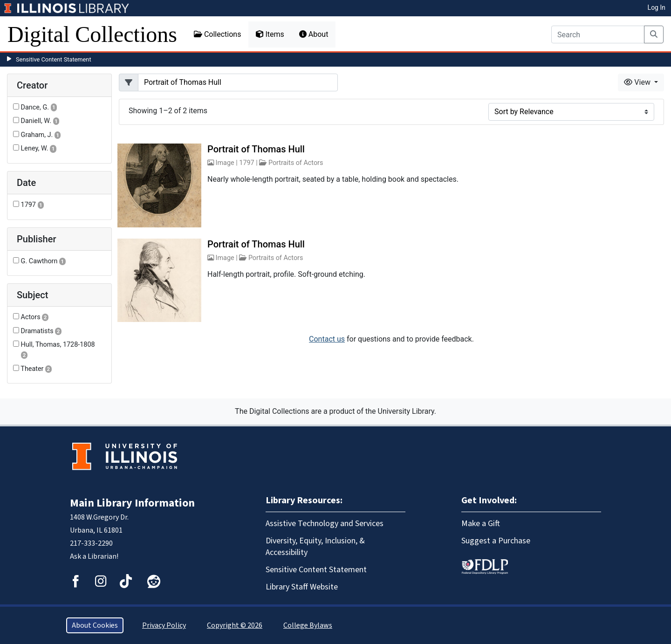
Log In (657, 7)
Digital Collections (92, 34)
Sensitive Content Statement (54, 59)
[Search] (598, 34)
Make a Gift (481, 524)
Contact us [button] (327, 339)
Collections (218, 34)
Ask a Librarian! (94, 556)
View (638, 82)
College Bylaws (308, 625)
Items (270, 34)
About (314, 34)
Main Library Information (132, 503)
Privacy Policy (164, 625)
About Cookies (95, 625)
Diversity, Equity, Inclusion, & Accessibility (315, 547)
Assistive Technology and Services (325, 524)
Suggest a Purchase (496, 541)
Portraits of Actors (296, 163)
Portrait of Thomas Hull (256, 149)
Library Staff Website (302, 587)
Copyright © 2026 (235, 625)
